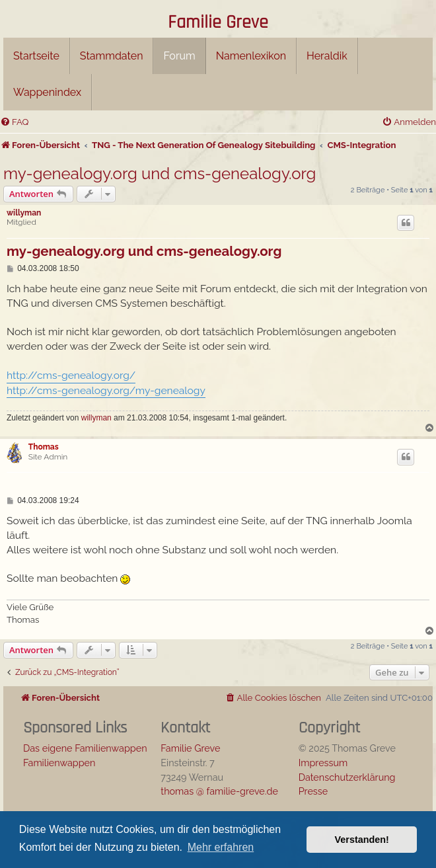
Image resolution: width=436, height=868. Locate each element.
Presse (313, 791)
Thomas (44, 447)
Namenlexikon (251, 56)
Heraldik (327, 56)
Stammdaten (112, 56)
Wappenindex (47, 92)
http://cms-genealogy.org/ (71, 375)
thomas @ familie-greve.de (219, 791)
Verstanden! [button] (362, 840)
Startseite (36, 56)
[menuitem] (14, 122)
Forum (179, 56)
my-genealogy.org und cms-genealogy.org (160, 174)
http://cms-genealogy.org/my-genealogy (106, 390)
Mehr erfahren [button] (221, 847)
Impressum (323, 763)
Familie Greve (218, 23)
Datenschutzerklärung (347, 777)
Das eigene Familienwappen (85, 748)
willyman (24, 213)
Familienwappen (59, 763)
